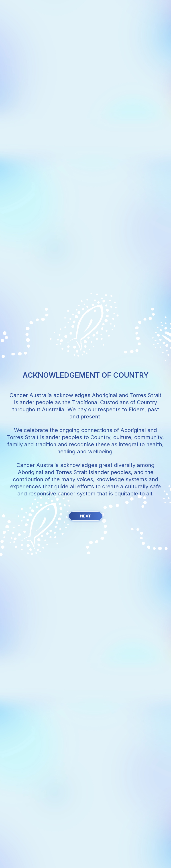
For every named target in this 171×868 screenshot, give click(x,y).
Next (85, 516)
